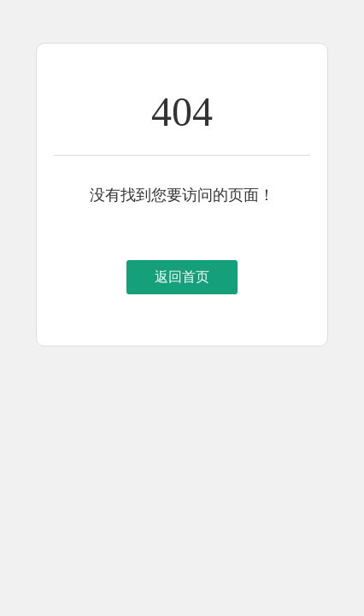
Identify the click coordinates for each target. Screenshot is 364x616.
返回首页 (182, 277)
